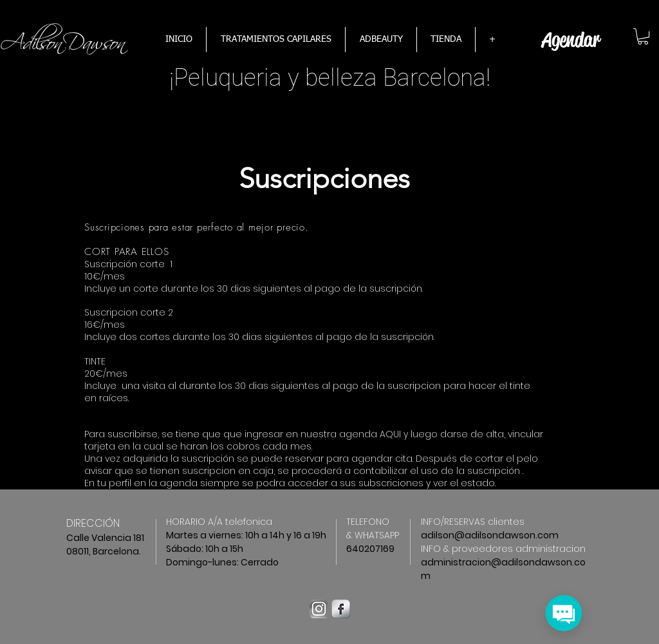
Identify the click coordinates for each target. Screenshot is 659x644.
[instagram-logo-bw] (319, 609)
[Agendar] (571, 40)
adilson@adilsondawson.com (490, 535)
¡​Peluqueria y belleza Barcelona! (330, 78)
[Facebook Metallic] (341, 609)
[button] (643, 36)
